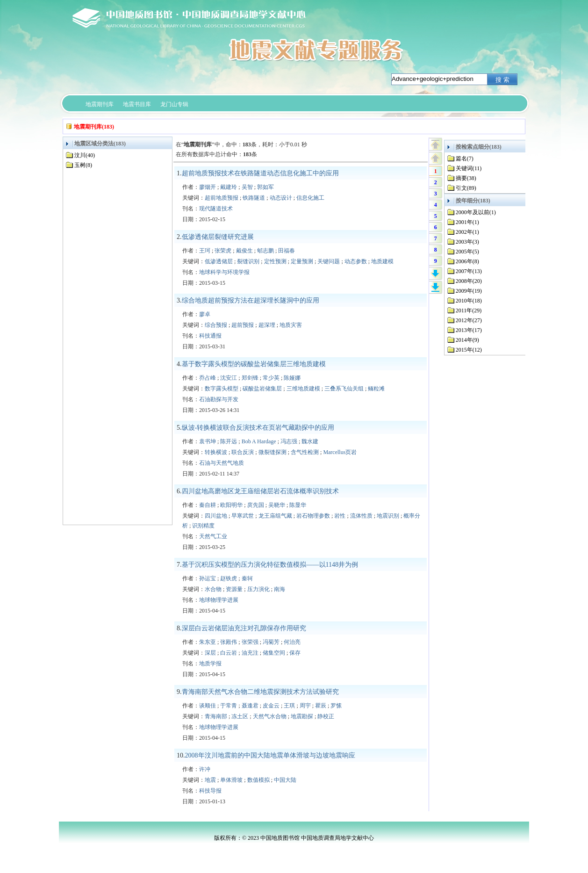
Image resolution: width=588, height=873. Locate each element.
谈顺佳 (208, 706)
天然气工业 (213, 536)
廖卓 (205, 314)
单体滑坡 (231, 780)
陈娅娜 (292, 378)
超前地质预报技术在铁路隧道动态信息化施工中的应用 (260, 173)
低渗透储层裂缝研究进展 (218, 237)
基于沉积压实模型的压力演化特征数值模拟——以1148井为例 (270, 565)
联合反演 (243, 452)
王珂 (205, 251)
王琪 (289, 706)
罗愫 (336, 706)
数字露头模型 (222, 389)
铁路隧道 (254, 198)
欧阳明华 (231, 505)
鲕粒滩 (376, 389)
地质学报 (210, 664)
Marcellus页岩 (340, 452)
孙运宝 (208, 578)
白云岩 (229, 653)
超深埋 (267, 325)
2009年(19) (469, 291)
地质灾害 (291, 325)
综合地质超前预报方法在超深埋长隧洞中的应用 (251, 300)
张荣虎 (223, 251)
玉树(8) (83, 165)
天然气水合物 (270, 716)
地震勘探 (302, 716)
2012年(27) (469, 320)
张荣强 (250, 642)
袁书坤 (208, 441)
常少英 (271, 378)
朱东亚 (208, 642)
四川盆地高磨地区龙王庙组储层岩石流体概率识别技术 (260, 491)
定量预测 (302, 261)
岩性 (340, 516)
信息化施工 (310, 198)
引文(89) (466, 188)
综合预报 (216, 325)
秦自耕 (208, 505)
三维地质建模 (303, 389)
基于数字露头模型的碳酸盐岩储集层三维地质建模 (254, 364)
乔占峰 (208, 378)
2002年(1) (467, 232)
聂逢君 (250, 706)
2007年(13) (469, 271)
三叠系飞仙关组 (344, 389)
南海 (280, 589)
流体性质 (361, 516)
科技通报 (210, 336)
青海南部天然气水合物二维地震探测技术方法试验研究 (260, 692)
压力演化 (258, 589)
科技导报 (210, 791)
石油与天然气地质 (222, 463)
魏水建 (310, 441)
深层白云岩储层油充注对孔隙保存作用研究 (244, 628)
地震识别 (388, 516)
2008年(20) (469, 281)
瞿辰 (321, 706)
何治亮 (292, 642)
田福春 (287, 251)
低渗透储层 (219, 261)
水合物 (213, 589)
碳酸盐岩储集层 (262, 389)
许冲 (205, 769)
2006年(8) (467, 261)
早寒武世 (243, 516)
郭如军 (265, 187)
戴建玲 (229, 187)
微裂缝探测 (272, 452)
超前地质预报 (222, 198)
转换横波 (216, 452)
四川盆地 (216, 516)
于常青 (229, 706)
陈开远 (229, 441)
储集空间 (274, 653)
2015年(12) (469, 350)
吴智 (247, 187)
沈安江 (229, 378)
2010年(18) (469, 301)
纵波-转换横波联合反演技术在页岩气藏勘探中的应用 (258, 428)
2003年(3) (467, 242)
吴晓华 (277, 505)
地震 (210, 780)
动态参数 (356, 261)
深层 (210, 653)
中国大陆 (285, 780)
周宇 (305, 706)
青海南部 (216, 716)
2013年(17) (469, 330)
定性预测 (275, 261)
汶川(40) (85, 155)
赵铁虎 (229, 578)
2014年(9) (467, 340)
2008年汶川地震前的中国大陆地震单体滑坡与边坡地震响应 (270, 755)
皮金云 (271, 706)
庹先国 (256, 505)
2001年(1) (467, 222)
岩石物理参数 (313, 516)
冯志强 (289, 441)
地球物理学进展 (219, 600)
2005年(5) (467, 252)
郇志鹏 (265, 251)
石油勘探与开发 (219, 399)
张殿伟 (229, 642)
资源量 (234, 589)
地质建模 (382, 261)
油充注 (250, 653)
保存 (295, 653)
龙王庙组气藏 (275, 516)
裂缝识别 (248, 261)
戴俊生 (244, 251)
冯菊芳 (271, 642)
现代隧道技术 (216, 209)
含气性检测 (305, 452)
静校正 (326, 716)
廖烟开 (208, 187)
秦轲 (247, 578)
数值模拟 (258, 780)
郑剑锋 (250, 378)
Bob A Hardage (259, 441)
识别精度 (203, 526)
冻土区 (240, 716)
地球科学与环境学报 (224, 272)
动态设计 (281, 198)
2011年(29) (469, 310)
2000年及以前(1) (476, 212)
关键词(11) (469, 168)
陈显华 (298, 505)
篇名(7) (465, 159)
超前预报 (243, 325)
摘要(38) (466, 178)
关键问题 (329, 261)
